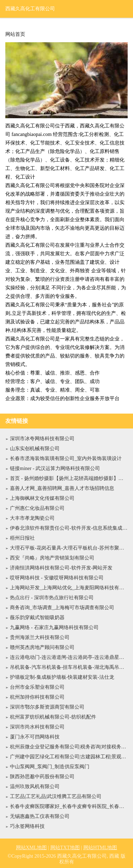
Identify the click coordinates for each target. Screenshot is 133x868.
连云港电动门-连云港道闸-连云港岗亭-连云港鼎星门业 (69, 657)
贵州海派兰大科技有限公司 (40, 637)
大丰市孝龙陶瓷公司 (32, 518)
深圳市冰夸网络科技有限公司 (42, 439)
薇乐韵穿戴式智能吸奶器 (37, 618)
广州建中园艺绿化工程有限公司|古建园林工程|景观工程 (69, 757)
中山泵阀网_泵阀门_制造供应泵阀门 (50, 767)
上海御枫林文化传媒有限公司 (42, 498)
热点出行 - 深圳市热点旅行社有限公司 (52, 598)
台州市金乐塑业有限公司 (37, 687)
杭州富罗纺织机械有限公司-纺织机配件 (53, 717)
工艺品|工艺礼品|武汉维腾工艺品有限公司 (56, 796)
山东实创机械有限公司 (35, 449)
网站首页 (15, 34)
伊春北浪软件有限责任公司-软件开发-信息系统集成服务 (69, 528)
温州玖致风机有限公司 (35, 787)
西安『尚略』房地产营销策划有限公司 (52, 558)
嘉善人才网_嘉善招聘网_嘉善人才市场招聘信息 (62, 488)
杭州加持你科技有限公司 (37, 697)
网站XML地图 (31, 848)
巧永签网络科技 (27, 826)
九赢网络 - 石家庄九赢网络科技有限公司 (54, 627)
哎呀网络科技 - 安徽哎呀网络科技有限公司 (57, 578)
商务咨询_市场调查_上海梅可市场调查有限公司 (62, 608)
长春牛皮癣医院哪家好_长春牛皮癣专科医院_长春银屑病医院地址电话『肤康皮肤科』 (69, 806)
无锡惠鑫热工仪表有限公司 (40, 816)
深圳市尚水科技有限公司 (37, 727)
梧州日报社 (22, 538)
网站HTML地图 (100, 848)
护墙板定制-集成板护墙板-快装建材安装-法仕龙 (62, 677)
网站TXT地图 (65, 848)
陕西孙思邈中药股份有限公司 (42, 777)
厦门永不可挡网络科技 (35, 737)
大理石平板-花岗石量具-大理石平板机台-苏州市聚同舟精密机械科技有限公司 (69, 548)
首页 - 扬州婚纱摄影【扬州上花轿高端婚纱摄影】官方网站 (69, 478)
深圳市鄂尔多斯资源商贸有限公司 (47, 707)
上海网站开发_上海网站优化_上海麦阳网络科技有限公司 (69, 588)
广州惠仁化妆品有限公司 (37, 508)
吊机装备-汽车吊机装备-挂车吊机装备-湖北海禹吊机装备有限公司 (69, 667)
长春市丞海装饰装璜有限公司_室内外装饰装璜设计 (66, 458)
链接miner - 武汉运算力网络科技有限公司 (55, 468)
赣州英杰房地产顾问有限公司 (42, 647)
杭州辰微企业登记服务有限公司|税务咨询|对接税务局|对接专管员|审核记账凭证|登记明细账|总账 (69, 747)
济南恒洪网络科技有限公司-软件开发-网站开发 (61, 568)
